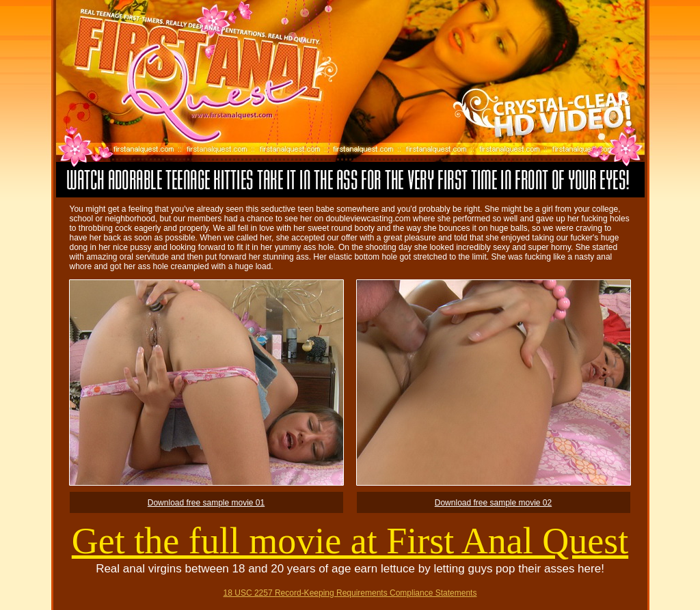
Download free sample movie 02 (493, 503)
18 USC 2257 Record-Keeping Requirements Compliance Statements (350, 593)
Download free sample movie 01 (206, 503)
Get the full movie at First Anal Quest (350, 541)
